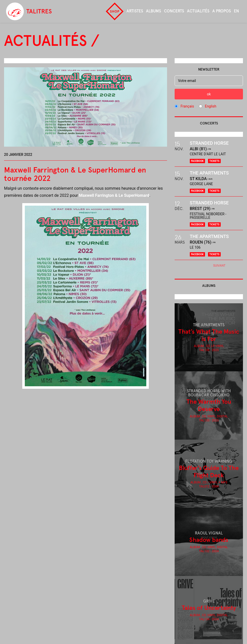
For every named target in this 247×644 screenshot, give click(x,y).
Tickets (214, 161)
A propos (222, 11)
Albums (153, 11)
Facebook (197, 161)
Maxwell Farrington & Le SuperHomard (114, 195)
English (210, 106)
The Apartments (209, 173)
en (236, 11)
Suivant (219, 266)
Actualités (198, 11)
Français (187, 106)
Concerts (174, 11)
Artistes (135, 11)
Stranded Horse (209, 143)
